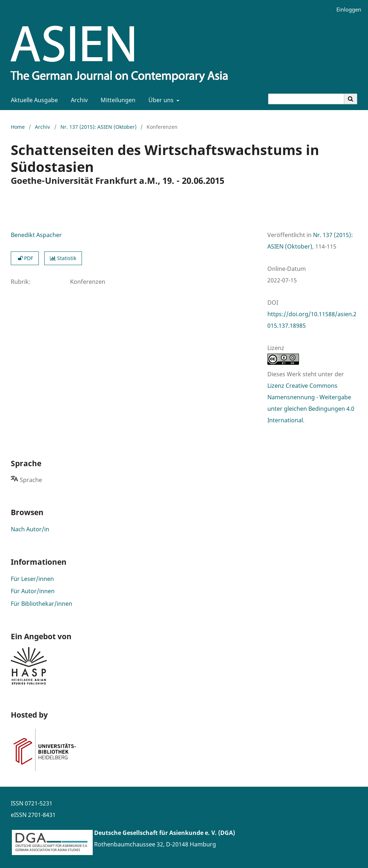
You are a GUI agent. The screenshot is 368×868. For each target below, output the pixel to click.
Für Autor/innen (33, 591)
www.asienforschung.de (127, 856)
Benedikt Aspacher (36, 235)
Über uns (160, 100)
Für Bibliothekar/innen (42, 604)
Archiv (78, 100)
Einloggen (346, 10)
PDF (25, 258)
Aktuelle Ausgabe (33, 100)
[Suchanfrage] (306, 99)
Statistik (63, 258)
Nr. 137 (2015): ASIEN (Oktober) (98, 127)
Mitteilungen (117, 100)
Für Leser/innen (32, 579)
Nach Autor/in (30, 529)
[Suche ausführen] (351, 99)
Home (18, 127)
